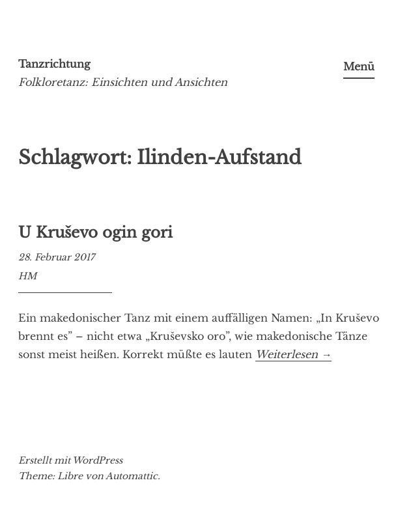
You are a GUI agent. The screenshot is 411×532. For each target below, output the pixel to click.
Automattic (132, 476)
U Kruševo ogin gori (95, 232)
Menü (359, 66)
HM (27, 276)
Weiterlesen (293, 355)
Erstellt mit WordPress (70, 460)
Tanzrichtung (54, 64)
